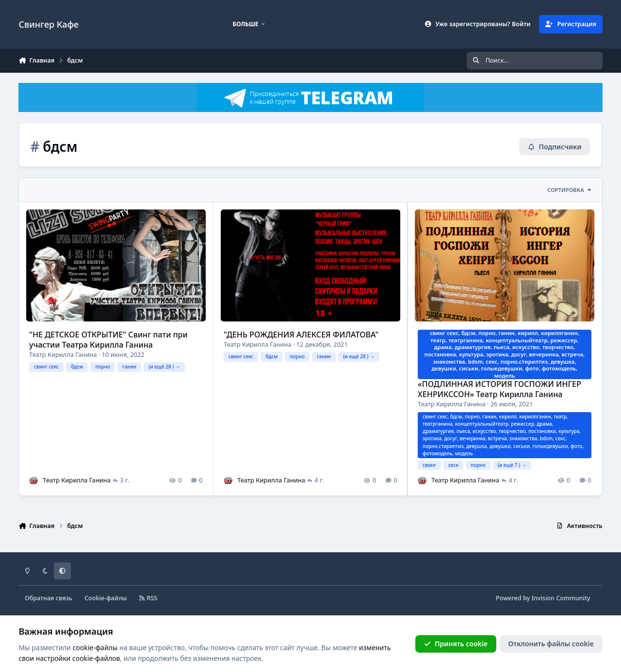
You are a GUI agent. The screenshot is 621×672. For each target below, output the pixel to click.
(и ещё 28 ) (165, 367)
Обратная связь (49, 598)
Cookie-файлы (106, 598)
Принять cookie (456, 644)
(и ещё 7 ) (513, 465)
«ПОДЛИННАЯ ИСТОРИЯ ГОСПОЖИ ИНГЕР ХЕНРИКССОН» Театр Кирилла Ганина (500, 389)
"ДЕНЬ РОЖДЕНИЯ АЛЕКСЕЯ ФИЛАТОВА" (301, 335)
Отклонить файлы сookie (551, 644)
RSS (148, 598)
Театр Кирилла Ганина (63, 354)
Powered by (543, 598)
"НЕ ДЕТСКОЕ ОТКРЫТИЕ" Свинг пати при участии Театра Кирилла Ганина (108, 339)
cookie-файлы (95, 648)
